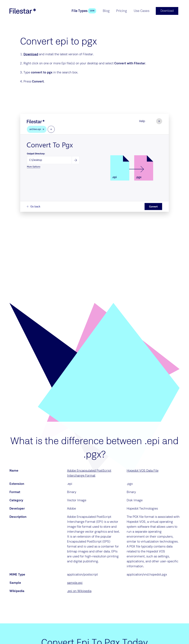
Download (31, 54)
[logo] (23, 11)
